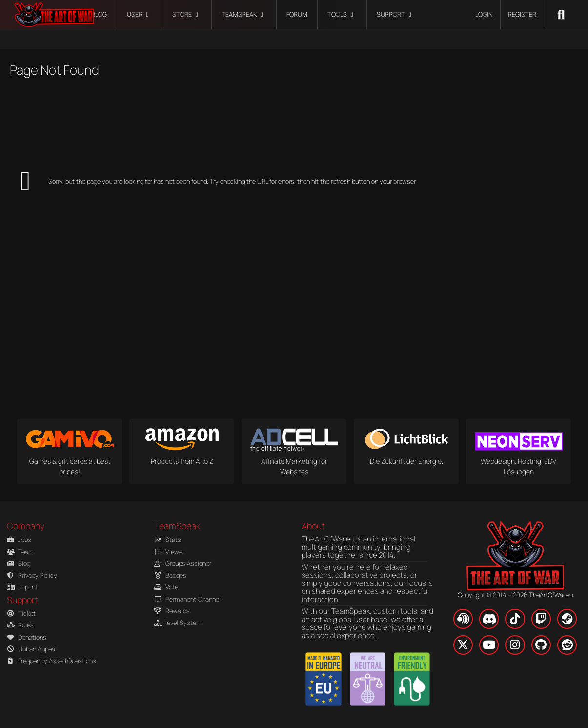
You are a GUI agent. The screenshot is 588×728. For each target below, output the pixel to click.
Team (20, 552)
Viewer (169, 552)
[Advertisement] (129, 121)
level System (178, 623)
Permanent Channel (187, 599)
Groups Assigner (183, 564)
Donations (27, 637)
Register (522, 14)
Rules (20, 625)
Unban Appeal (32, 649)
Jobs (19, 540)
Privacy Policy (32, 575)
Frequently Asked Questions (50, 661)
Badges (170, 575)
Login (484, 14)
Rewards (172, 611)
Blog (19, 564)
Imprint (22, 587)
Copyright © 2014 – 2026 (515, 595)
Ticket (21, 614)
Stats (168, 540)
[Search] (561, 15)
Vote (166, 587)
